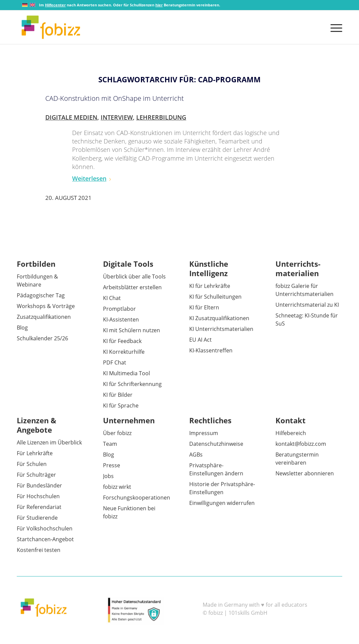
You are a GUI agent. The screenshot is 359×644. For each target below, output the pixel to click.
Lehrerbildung (161, 117)
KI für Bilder (118, 395)
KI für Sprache (121, 405)
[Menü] (334, 27)
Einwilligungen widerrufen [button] (222, 503)
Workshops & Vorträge (46, 306)
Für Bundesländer (39, 485)
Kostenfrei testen (39, 550)
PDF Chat (115, 362)
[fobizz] (51, 27)
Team (110, 444)
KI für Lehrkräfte (210, 286)
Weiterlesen (92, 178)
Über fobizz (117, 433)
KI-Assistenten (121, 319)
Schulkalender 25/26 (42, 338)
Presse (112, 465)
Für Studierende (37, 518)
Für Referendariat (39, 507)
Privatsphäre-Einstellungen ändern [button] (216, 469)
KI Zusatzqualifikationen (219, 318)
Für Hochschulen (38, 496)
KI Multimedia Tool (126, 373)
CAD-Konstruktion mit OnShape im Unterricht (115, 98)
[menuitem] (334, 27)
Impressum (204, 433)
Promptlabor (119, 309)
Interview (117, 117)
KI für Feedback (122, 341)
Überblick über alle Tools (134, 276)
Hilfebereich (291, 433)
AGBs (196, 455)
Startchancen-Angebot (45, 539)
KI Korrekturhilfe (124, 352)
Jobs (108, 476)
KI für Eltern (204, 307)
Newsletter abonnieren (305, 473)
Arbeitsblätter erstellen (132, 287)
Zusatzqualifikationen (44, 317)
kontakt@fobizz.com (301, 444)
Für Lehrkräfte (35, 453)
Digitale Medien (71, 117)
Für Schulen (32, 464)
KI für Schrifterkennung (132, 384)
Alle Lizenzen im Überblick (49, 442)
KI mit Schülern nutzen (132, 330)
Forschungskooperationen (137, 498)
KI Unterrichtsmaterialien (221, 329)
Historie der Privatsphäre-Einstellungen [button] (222, 488)
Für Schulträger (36, 475)
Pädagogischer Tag (41, 295)
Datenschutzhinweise (216, 444)
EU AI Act (200, 340)
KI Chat (112, 298)
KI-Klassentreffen (211, 350)
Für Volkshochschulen (45, 528)
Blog (22, 328)
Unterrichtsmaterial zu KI (307, 305)
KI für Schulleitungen (215, 297)
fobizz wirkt (117, 487)
